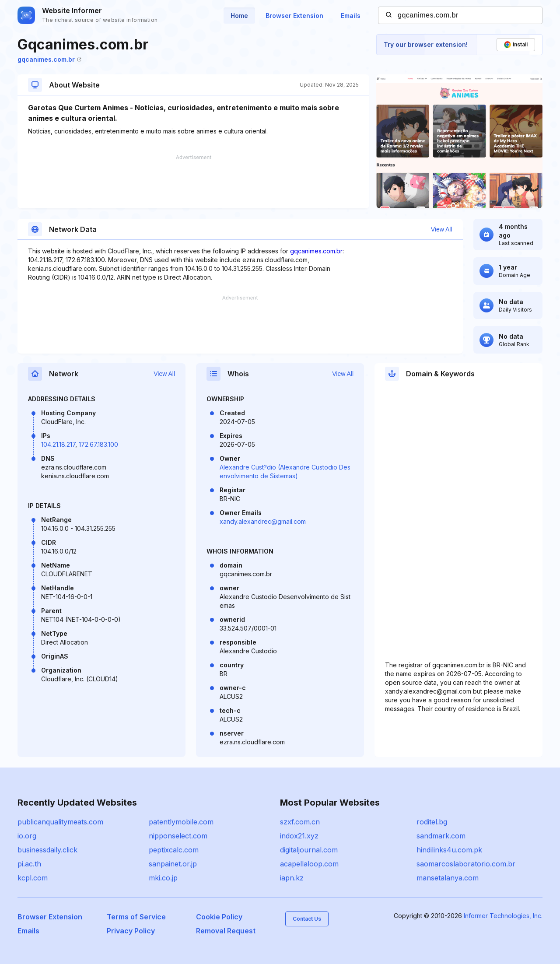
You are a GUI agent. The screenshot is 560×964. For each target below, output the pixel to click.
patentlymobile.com (181, 822)
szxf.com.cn (300, 822)
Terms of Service (136, 917)
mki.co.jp (163, 878)
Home (239, 16)
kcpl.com (33, 878)
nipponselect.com (178, 836)
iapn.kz (292, 878)
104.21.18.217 (58, 444)
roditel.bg (432, 822)
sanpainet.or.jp (173, 864)
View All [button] (442, 229)
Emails (351, 16)
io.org (27, 836)
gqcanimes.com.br (49, 59)
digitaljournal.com (309, 850)
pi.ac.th (29, 864)
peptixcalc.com (174, 850)
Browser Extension (294, 16)
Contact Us (307, 919)
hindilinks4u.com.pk (449, 850)
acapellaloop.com (309, 864)
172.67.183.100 (98, 444)
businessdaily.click (47, 850)
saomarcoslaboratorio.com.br (466, 864)
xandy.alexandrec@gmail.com (263, 521)
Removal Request (226, 931)
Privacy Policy (131, 931)
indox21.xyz (299, 836)
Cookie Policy (219, 917)
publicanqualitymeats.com (60, 822)
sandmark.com (441, 836)
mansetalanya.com (448, 878)
